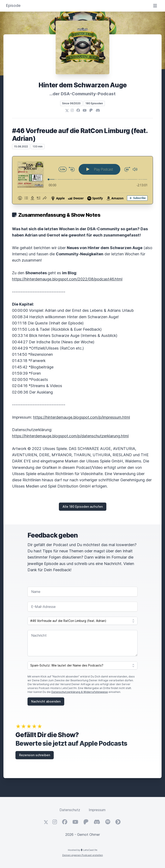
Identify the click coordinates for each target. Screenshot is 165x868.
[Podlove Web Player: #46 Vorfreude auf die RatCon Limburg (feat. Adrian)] (82, 180)
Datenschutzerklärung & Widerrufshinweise (80, 692)
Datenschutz (70, 810)
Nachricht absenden (46, 701)
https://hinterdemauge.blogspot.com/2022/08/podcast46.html (67, 279)
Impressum (97, 810)
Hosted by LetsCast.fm (83, 850)
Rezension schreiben (35, 755)
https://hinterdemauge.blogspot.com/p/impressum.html (82, 417)
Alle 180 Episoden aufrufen (83, 507)
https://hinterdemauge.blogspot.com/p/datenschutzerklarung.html (70, 436)
